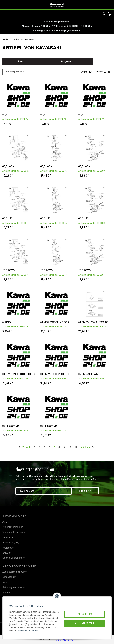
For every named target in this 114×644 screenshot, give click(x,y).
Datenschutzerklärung (70, 476)
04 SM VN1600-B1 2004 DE (55, 374)
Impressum (8, 548)
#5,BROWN (9, 270)
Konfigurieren (83, 610)
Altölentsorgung (11, 542)
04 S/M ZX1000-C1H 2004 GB (19, 374)
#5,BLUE (7, 218)
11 (76, 447)
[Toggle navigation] (3, 14)
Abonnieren (85, 491)
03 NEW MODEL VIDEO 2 (55, 322)
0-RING (7, 322)
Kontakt (6, 553)
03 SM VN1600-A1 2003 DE (94, 322)
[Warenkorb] (110, 14)
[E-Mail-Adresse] (43, 491)
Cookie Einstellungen (14, 558)
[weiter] (88, 447)
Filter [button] (21, 61)
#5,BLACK (8, 166)
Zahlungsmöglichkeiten (15, 572)
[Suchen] (104, 14)
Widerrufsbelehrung (13, 527)
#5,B (5, 115)
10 (70, 447)
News (5, 582)
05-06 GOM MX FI (50, 426)
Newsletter (8, 537)
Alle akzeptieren (83, 620)
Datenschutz (9, 577)
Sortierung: (15, 72)
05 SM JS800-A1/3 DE (91, 374)
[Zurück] (25, 447)
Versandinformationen (14, 532)
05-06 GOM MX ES (13, 426)
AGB (5, 522)
